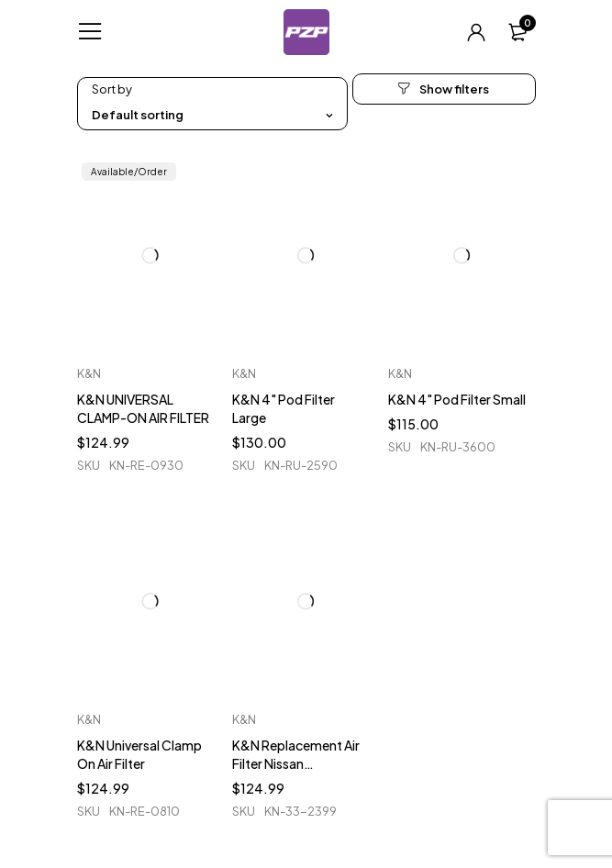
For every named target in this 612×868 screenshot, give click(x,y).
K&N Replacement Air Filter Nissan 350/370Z (296, 763)
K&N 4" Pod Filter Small (457, 399)
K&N (89, 373)
